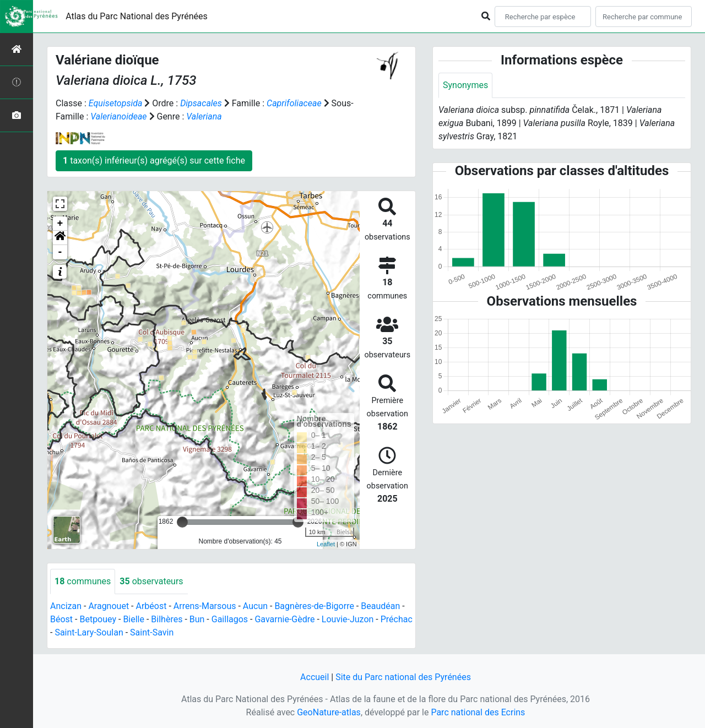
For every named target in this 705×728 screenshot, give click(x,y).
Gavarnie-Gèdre (284, 619)
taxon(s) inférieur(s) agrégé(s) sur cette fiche (154, 161)
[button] (60, 238)
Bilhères (167, 619)
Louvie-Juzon (348, 619)
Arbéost (151, 606)
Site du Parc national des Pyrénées (403, 677)
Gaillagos (230, 619)
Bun (197, 619)
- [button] (60, 252)
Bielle (134, 619)
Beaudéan (380, 606)
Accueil (314, 677)
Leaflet (326, 544)
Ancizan (66, 606)
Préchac (397, 619)
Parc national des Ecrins (478, 712)
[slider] (182, 522)
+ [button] (60, 224)
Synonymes (465, 85)
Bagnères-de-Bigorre (314, 606)
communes (83, 581)
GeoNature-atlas (329, 712)
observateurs (151, 581)
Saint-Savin (152, 632)
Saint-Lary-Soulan (89, 632)
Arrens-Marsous (205, 606)
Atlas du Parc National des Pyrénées (137, 16)
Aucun (255, 606)
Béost (61, 619)
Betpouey (98, 619)
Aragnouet (109, 606)
